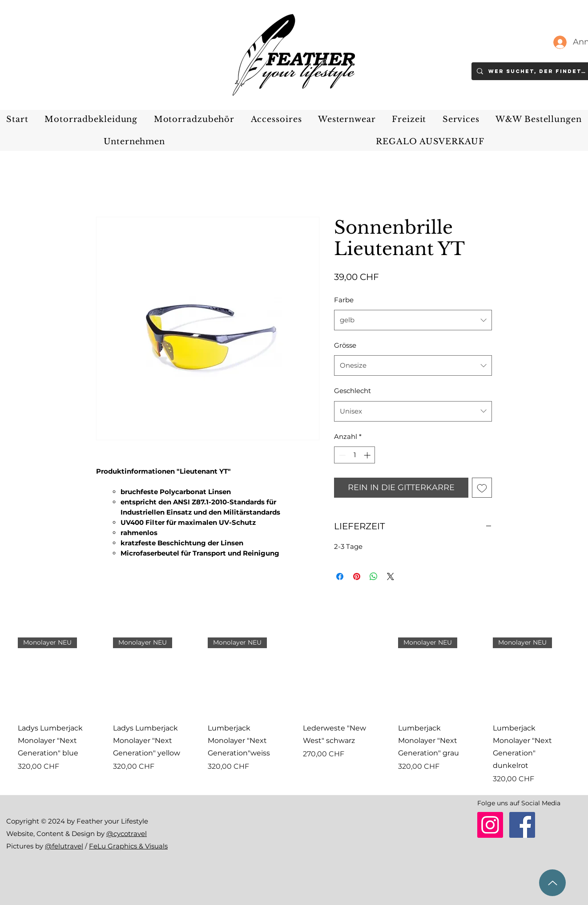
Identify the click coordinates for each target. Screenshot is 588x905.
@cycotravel (127, 834)
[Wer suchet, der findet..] (537, 71)
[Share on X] (391, 576)
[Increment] (368, 455)
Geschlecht (352, 391)
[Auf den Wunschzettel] (482, 488)
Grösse (345, 345)
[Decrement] (341, 455)
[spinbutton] (355, 455)
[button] (91, 119)
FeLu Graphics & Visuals (128, 846)
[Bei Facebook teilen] (340, 576)
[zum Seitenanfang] (552, 883)
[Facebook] (522, 825)
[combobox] (413, 320)
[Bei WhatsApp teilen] (374, 576)
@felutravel (64, 846)
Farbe (344, 300)
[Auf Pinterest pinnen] (357, 576)
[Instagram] (490, 825)
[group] (294, 711)
